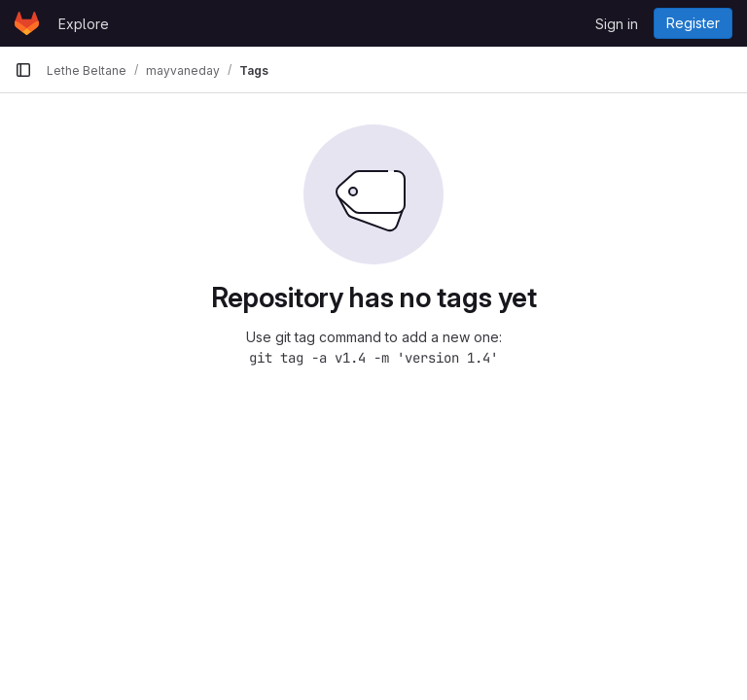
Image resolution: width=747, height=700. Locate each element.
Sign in (617, 24)
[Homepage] (27, 23)
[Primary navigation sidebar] (23, 70)
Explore (84, 24)
